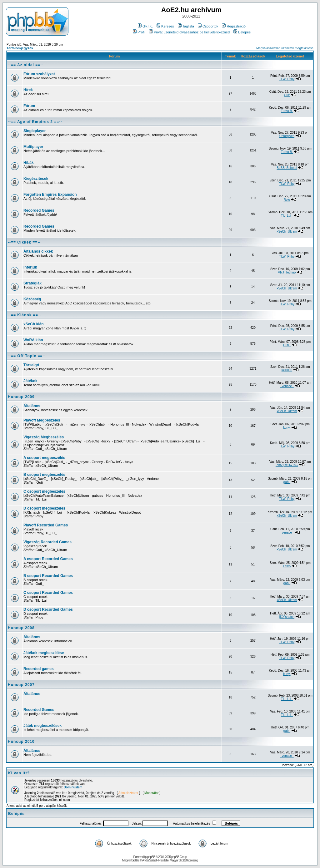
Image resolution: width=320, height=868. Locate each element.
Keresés (165, 26)
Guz (287, 95)
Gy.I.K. (145, 26)
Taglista (186, 26)
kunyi (287, 428)
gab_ (287, 482)
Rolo (287, 200)
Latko (287, 566)
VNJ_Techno (287, 272)
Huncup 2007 (21, 685)
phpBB (151, 857)
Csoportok (208, 26)
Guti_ (287, 345)
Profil (139, 32)
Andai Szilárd (149, 860)
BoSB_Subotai (287, 168)
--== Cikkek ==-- (24, 242)
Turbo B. (287, 111)
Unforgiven (287, 136)
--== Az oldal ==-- (26, 65)
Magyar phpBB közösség (184, 860)
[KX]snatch (287, 617)
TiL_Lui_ (287, 216)
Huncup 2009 (21, 397)
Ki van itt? (19, 773)
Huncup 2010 (21, 742)
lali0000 (287, 370)
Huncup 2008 (21, 628)
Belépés (242, 32)
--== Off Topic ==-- (27, 356)
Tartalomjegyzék (20, 48)
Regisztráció (234, 26)
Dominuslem (73, 787)
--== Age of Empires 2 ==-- (35, 122)
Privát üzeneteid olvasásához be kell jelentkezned (189, 32)
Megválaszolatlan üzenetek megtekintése (285, 48)
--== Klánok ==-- (25, 315)
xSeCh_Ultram (287, 232)
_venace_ (287, 386)
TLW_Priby (287, 79)
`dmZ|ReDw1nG (287, 465)
